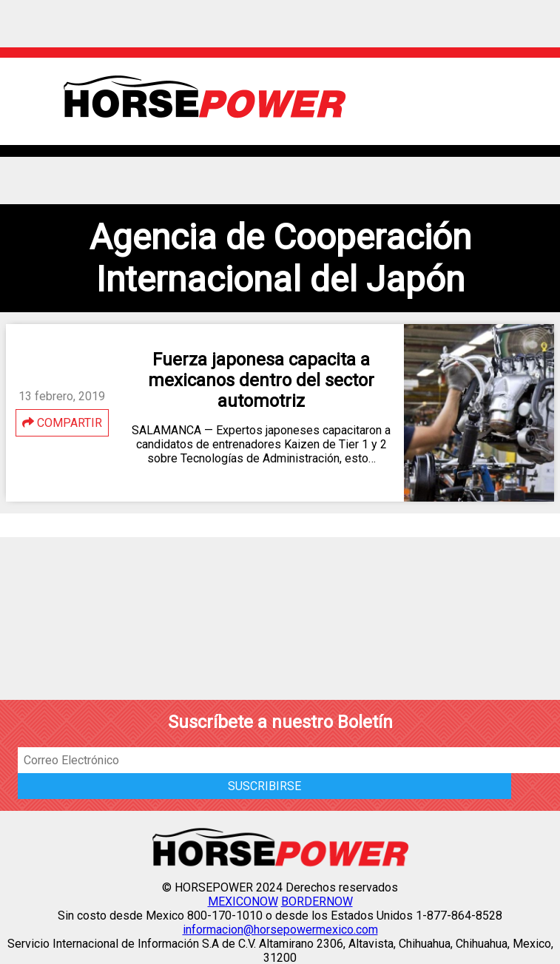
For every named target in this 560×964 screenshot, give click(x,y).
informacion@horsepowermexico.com (280, 930)
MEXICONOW (243, 901)
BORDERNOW (317, 901)
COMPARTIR (62, 423)
